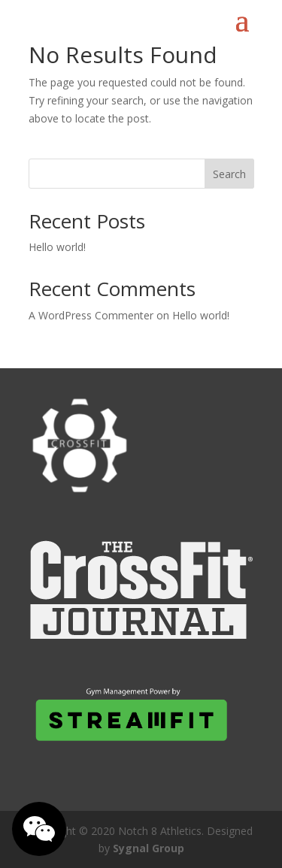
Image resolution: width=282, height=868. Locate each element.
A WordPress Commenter (91, 315)
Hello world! (57, 247)
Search (229, 174)
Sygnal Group (149, 848)
